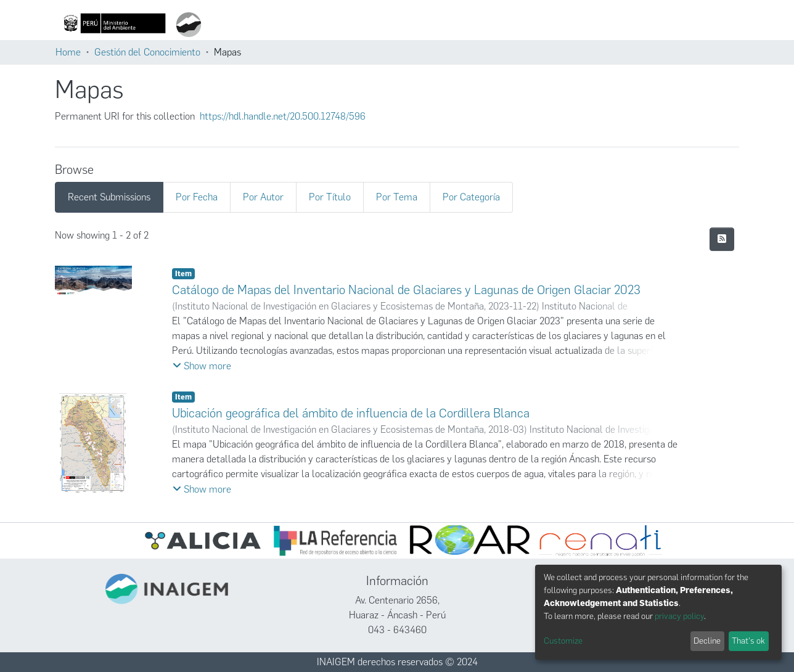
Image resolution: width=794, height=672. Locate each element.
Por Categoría (471, 197)
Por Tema (397, 197)
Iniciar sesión (699, 25)
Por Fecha (197, 197)
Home (68, 52)
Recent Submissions (109, 197)
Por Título (330, 197)
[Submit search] (391, 25)
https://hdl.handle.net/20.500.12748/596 (283, 116)
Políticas (642, 25)
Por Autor (263, 197)
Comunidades (431, 25)
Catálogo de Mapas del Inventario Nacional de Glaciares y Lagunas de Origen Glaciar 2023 (406, 290)
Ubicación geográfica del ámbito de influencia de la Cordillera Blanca (351, 413)
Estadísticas (572, 25)
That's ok (748, 641)
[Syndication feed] (722, 239)
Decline (707, 641)
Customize (563, 641)
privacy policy (679, 616)
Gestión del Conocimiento (147, 52)
